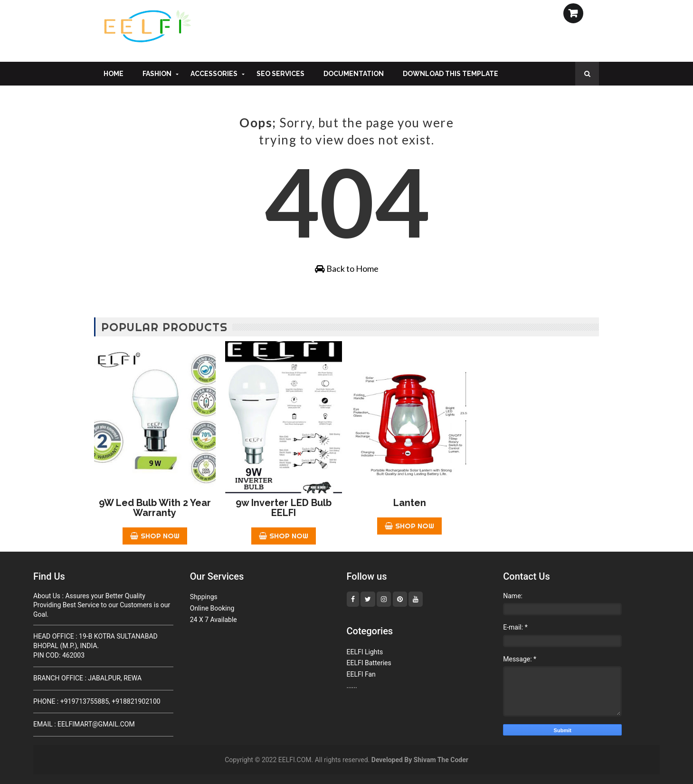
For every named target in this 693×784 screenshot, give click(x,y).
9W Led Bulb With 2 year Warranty (155, 508)
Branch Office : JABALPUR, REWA (87, 678)
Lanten (410, 503)
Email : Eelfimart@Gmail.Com (84, 724)
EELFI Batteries (369, 663)
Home (114, 74)
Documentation (354, 74)
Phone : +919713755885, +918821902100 (97, 701)
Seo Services (280, 74)
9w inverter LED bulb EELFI (284, 508)
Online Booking (212, 608)
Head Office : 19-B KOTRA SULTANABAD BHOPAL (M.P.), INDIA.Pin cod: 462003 (95, 645)
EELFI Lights (365, 652)
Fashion (157, 74)
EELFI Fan (361, 674)
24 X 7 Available (214, 620)
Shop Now (155, 536)
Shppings (204, 597)
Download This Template (451, 74)
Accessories (214, 74)
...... (352, 686)
